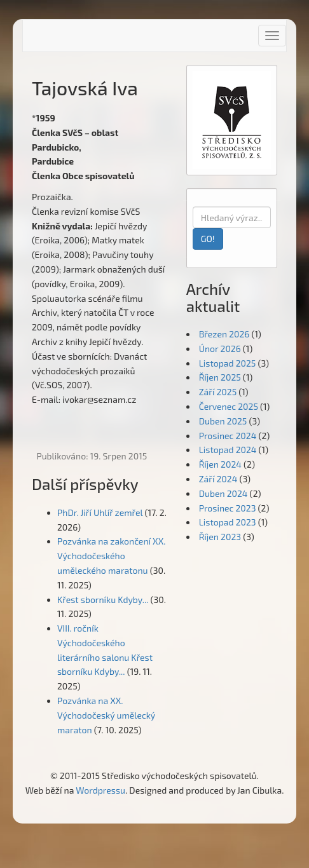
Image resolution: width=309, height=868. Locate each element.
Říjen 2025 (220, 377)
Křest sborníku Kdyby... (103, 600)
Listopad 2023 (228, 522)
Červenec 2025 (229, 406)
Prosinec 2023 (228, 508)
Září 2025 (218, 392)
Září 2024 (218, 479)
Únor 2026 (220, 349)
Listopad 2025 (228, 363)
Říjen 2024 (220, 464)
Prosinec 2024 (228, 436)
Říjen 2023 (220, 537)
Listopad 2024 (228, 450)
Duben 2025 (223, 421)
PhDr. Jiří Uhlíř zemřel (100, 512)
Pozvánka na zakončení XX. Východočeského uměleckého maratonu (111, 556)
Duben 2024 (223, 493)
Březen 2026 (224, 334)
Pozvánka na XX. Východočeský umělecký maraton (106, 715)
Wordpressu (100, 790)
